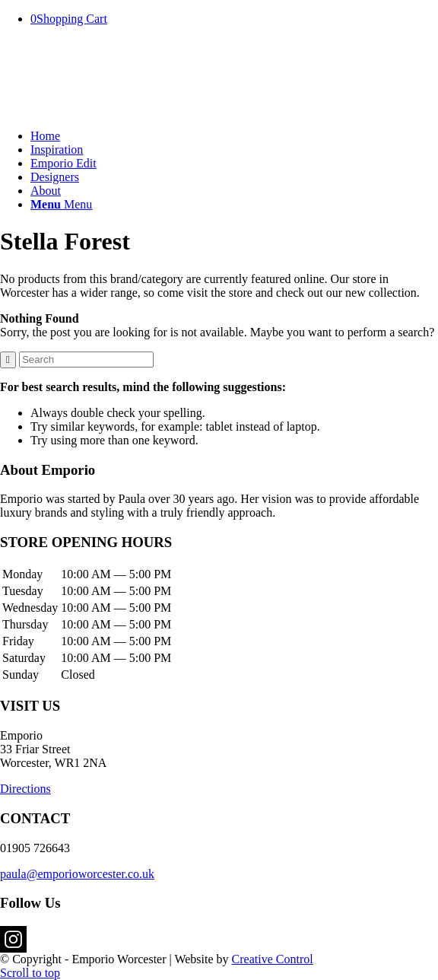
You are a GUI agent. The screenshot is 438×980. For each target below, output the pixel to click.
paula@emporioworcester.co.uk (77, 874)
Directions (25, 789)
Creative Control (273, 959)
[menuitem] (234, 136)
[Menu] (61, 204)
